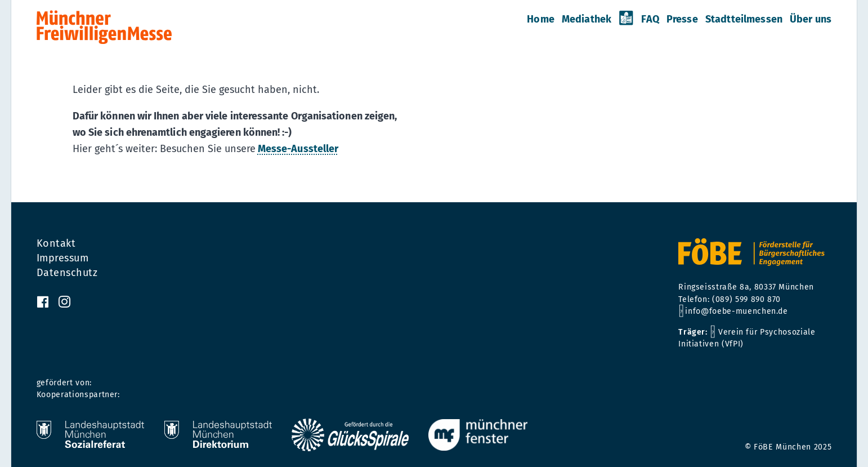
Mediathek (587, 19)
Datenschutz (67, 273)
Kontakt (56, 243)
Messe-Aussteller (298, 149)
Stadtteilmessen (744, 19)
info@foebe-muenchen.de (736, 311)
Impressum (63, 258)
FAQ (650, 19)
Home (541, 19)
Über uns (811, 19)
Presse (682, 19)
